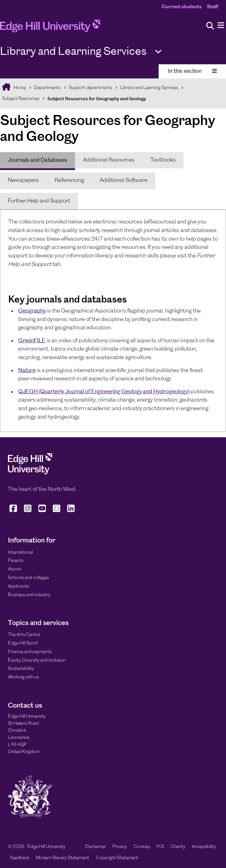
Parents (16, 561)
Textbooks (163, 160)
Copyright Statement (117, 858)
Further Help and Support (39, 201)
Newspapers (23, 180)
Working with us (23, 677)
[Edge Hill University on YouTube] (42, 512)
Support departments (90, 88)
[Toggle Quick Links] (158, 52)
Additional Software (124, 180)
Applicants (18, 586)
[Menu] (221, 26)
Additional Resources (109, 160)
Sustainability (21, 669)
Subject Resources (21, 99)
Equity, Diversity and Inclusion (37, 660)
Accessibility (204, 847)
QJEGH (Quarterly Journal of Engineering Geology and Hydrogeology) (104, 391)
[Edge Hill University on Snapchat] (57, 512)
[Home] (50, 28)
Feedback (20, 858)
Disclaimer (95, 847)
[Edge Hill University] (30, 473)
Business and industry (29, 595)
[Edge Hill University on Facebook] (14, 512)
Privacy (120, 847)
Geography (32, 311)
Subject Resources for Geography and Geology (97, 99)
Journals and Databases (38, 160)
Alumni (15, 569)
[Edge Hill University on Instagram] (28, 512)
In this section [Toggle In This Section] (192, 71)
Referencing (69, 180)
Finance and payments (30, 652)
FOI (160, 847)
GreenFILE (32, 340)
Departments (47, 88)
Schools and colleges (28, 578)
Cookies (142, 847)
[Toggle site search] (210, 26)
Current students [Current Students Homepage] (182, 7)
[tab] (38, 160)
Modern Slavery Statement (63, 858)
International (20, 552)
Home (19, 88)
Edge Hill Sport (23, 643)
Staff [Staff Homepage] (212, 7)
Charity (178, 847)
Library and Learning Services (149, 88)
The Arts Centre (24, 635)
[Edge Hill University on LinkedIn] (71, 512)
